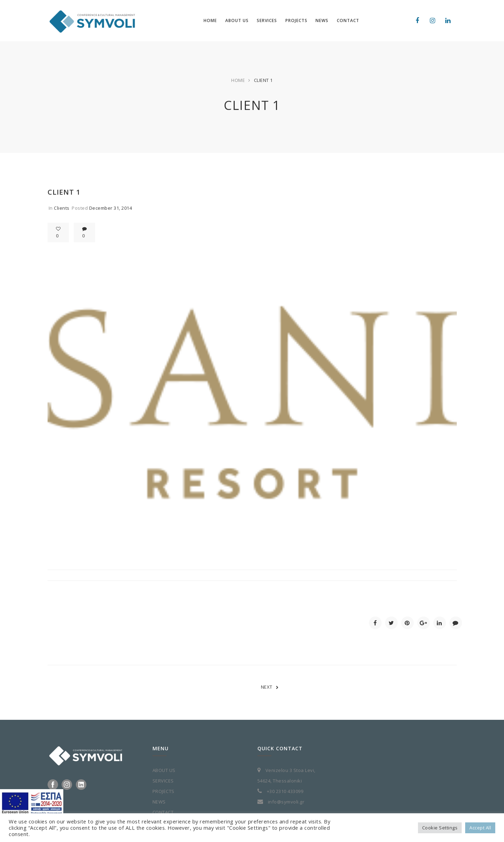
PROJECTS (164, 791)
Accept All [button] (480, 828)
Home (238, 80)
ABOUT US (164, 770)
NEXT (270, 687)
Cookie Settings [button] (440, 828)
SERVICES (163, 781)
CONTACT (163, 812)
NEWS (159, 802)
